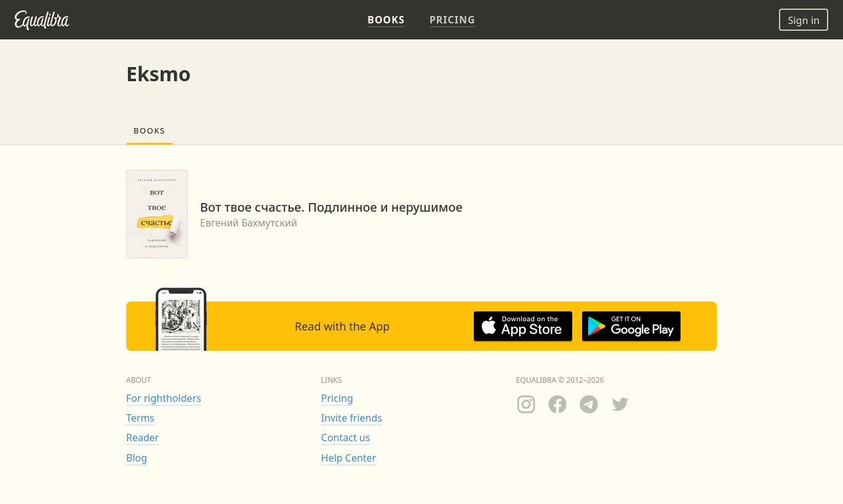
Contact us (346, 438)
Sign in (804, 20)
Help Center (349, 458)
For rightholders (164, 398)
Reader (142, 438)
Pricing (337, 398)
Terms (140, 418)
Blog (137, 458)
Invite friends (352, 418)
